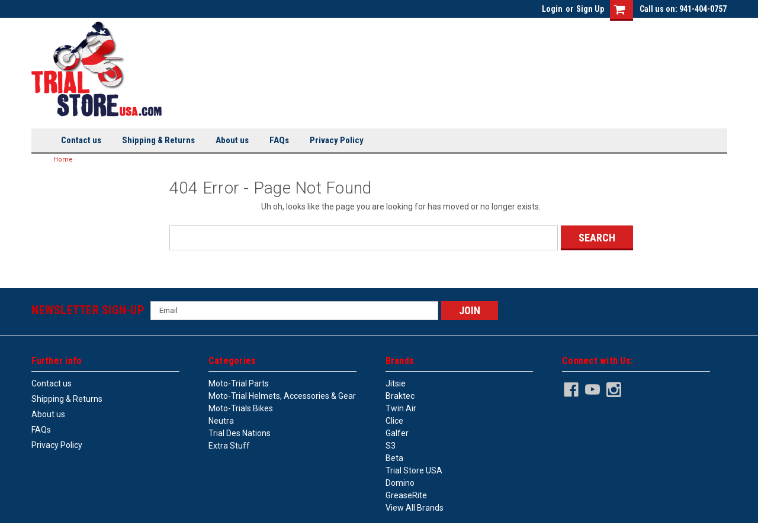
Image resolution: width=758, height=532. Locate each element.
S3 (391, 446)
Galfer (397, 433)
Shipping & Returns (158, 140)
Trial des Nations (240, 433)
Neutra (221, 421)
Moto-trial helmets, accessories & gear (282, 396)
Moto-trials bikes (241, 408)
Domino (400, 483)
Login (552, 9)
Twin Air (401, 408)
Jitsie (396, 383)
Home (63, 159)
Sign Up (590, 9)
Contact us (81, 140)
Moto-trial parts (239, 383)
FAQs (279, 140)
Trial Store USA (414, 470)
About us (232, 140)
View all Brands (415, 508)
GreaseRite (406, 495)
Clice (394, 421)
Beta (394, 458)
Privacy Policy (337, 140)
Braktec (400, 396)
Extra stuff (229, 446)
